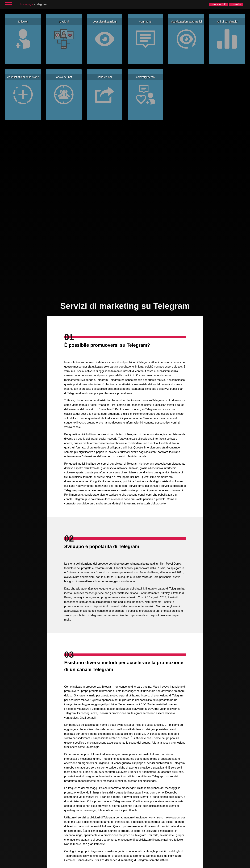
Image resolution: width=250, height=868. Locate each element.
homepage (27, 4)
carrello (236, 4)
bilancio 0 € (218, 4)
